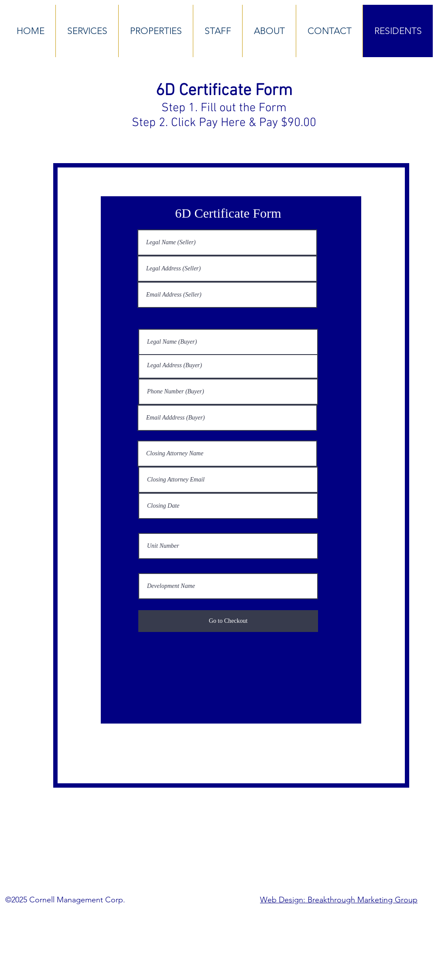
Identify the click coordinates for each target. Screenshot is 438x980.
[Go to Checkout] (228, 621)
